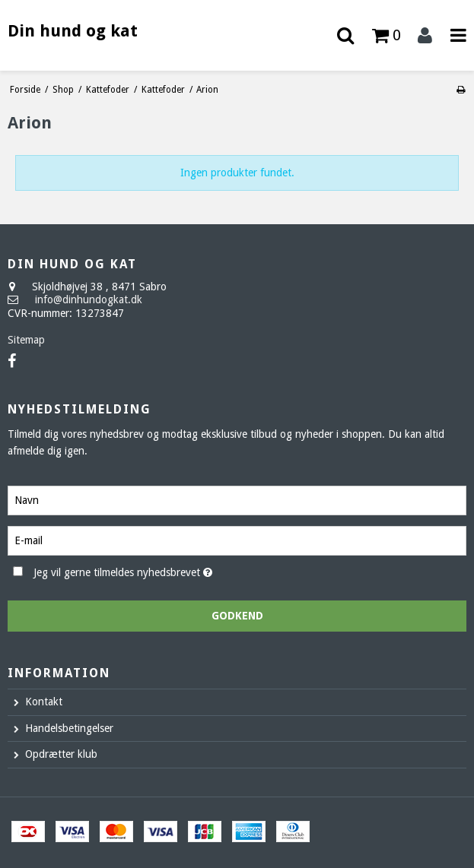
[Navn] (237, 499)
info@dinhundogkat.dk (89, 299)
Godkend (237, 616)
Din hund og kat (73, 31)
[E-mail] (237, 540)
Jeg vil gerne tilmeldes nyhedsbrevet (160, 570)
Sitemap (26, 340)
